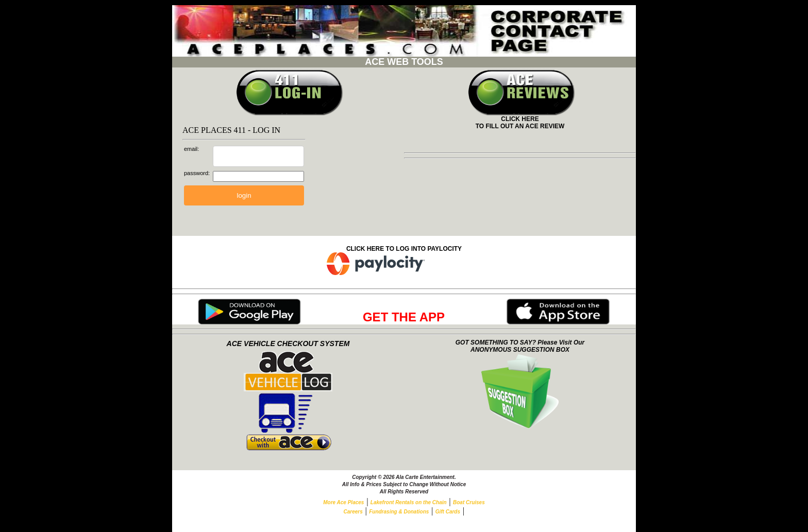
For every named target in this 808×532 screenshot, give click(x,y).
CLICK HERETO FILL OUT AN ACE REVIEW (520, 120)
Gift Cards (448, 512)
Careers (353, 512)
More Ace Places (343, 502)
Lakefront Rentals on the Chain (409, 502)
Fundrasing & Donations (399, 512)
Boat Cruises (469, 502)
